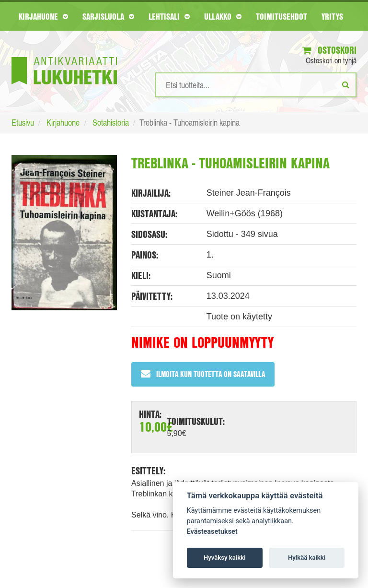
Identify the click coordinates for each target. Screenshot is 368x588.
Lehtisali (169, 16)
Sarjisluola (108, 16)
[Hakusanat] (256, 85)
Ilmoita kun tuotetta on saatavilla (203, 374)
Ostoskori (329, 50)
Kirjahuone (43, 16)
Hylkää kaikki (307, 558)
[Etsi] (346, 84)
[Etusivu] (64, 56)
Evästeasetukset (212, 532)
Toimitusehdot (282, 16)
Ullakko (223, 16)
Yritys (332, 16)
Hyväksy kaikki (224, 558)
